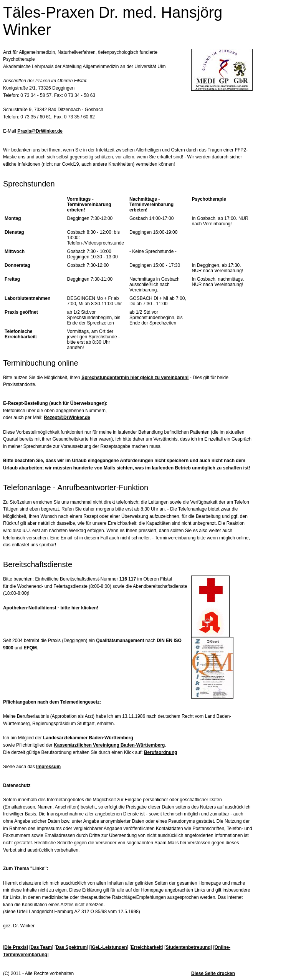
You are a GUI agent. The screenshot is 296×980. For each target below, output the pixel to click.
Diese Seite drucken (213, 973)
